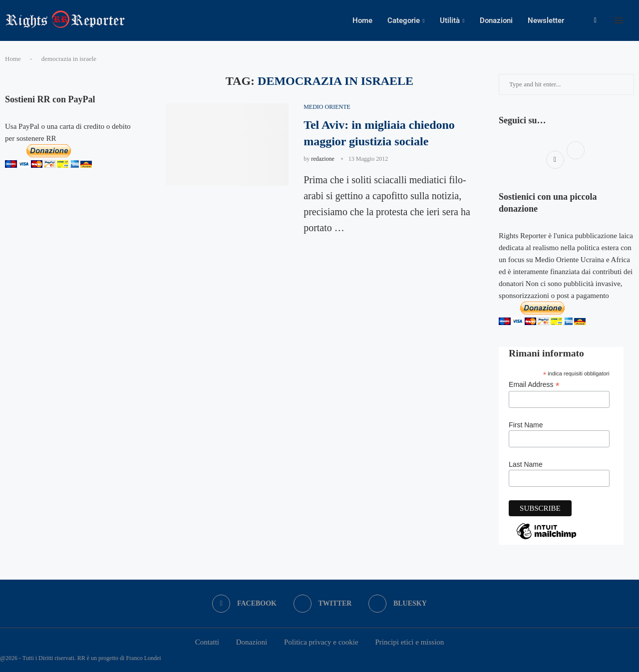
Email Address (534, 385)
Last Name (526, 464)
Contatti (207, 642)
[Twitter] (323, 604)
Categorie (404, 20)
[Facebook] (595, 20)
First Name (526, 425)
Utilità (450, 20)
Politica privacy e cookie (321, 642)
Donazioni (496, 20)
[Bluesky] (398, 604)
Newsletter (546, 20)
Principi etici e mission (409, 642)
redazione (323, 159)
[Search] (634, 20)
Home (362, 20)
